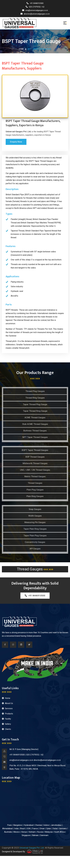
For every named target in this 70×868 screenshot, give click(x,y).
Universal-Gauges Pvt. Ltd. (32, 848)
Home (21, 49)
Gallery (8, 724)
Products (9, 714)
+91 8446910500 (35, 3)
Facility (8, 719)
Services (9, 709)
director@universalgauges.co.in (35, 14)
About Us (9, 703)
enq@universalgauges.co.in (35, 10)
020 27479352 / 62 (35, 7)
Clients (8, 729)
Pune (9, 825)
